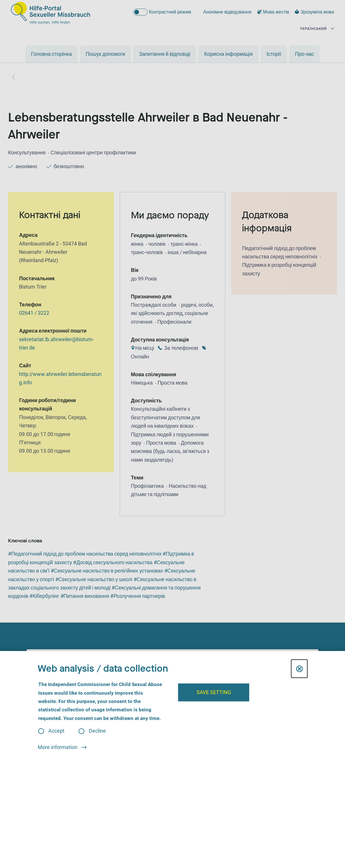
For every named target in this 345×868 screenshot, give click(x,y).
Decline (97, 731)
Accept (56, 731)
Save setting (214, 692)
